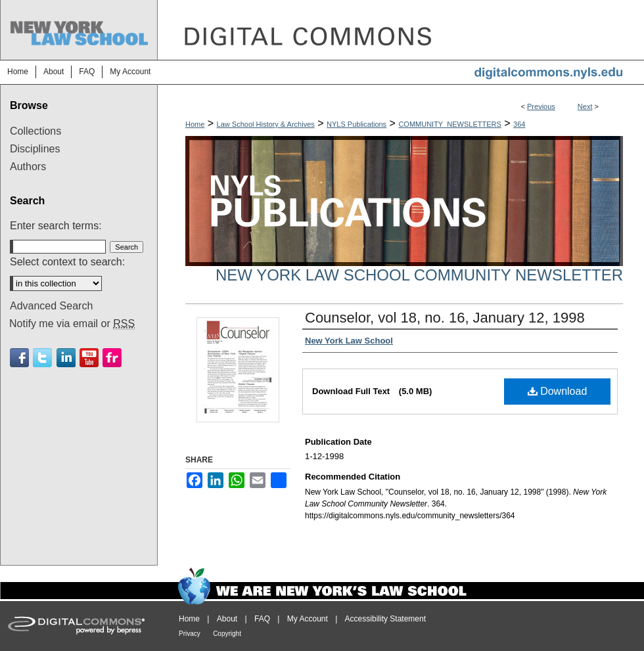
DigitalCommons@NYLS (401, 30)
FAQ (262, 619)
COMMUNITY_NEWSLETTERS (449, 124)
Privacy (190, 634)
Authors (28, 167)
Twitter (42, 358)
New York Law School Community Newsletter (419, 275)
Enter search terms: (56, 226)
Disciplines (35, 149)
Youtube (89, 358)
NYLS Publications (356, 124)
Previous (541, 106)
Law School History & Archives (266, 124)
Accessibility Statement (385, 619)
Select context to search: (67, 262)
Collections (35, 131)
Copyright (227, 634)
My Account (308, 619)
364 (519, 124)
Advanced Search (51, 306)
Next (585, 106)
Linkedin (66, 358)
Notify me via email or (72, 324)
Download (558, 391)
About (227, 619)
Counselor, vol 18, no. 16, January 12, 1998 (445, 318)
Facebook (19, 358)
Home (195, 124)
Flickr (112, 358)
